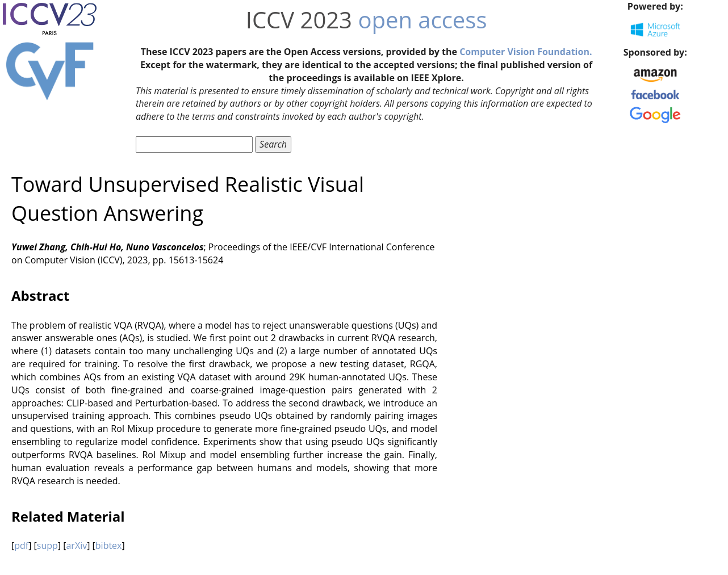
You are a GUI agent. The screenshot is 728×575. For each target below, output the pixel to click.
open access (422, 20)
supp (47, 545)
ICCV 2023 (299, 20)
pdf (21, 545)
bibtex (109, 545)
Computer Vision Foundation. (526, 52)
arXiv (76, 545)
